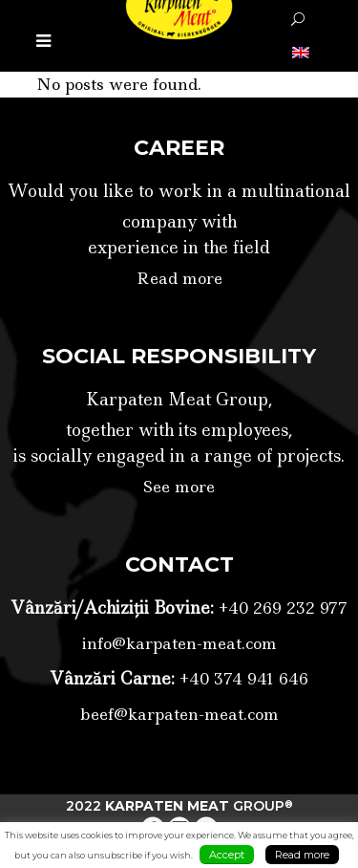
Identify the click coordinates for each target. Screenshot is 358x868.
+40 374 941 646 (242, 679)
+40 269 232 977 (281, 608)
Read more (179, 278)
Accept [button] (227, 855)
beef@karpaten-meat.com (179, 714)
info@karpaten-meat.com (179, 643)
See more (179, 487)
